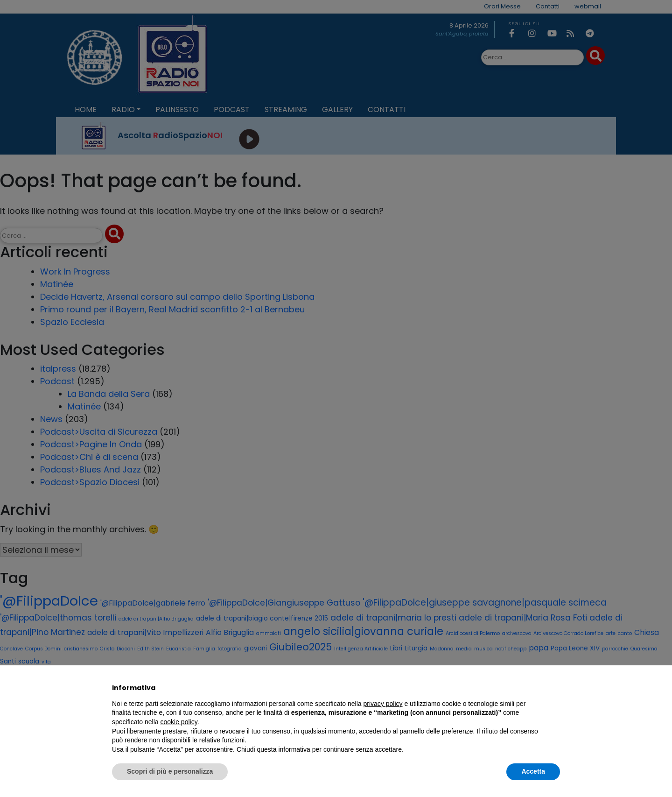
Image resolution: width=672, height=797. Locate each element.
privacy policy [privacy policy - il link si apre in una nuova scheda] (383, 704)
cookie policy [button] (179, 722)
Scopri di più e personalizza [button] (170, 771)
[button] (555, 688)
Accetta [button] (533, 771)
